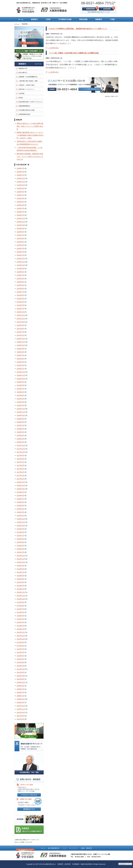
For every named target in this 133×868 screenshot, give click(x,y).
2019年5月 (20, 395)
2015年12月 (21, 519)
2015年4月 (20, 546)
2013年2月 (20, 626)
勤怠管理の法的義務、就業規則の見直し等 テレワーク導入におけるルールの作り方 (30, 157)
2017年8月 (20, 459)
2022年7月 (20, 292)
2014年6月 (20, 576)
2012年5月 (20, 656)
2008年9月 (20, 702)
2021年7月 (20, 332)
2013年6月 (20, 612)
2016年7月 (20, 499)
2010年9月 (20, 679)
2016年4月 (20, 509)
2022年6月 (20, 295)
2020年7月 (20, 355)
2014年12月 (21, 556)
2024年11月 (21, 222)
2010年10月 (21, 676)
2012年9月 (20, 642)
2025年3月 (20, 208)
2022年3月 (20, 305)
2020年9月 (20, 349)
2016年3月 (20, 512)
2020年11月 (21, 342)
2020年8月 (20, 352)
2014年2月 (20, 589)
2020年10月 (21, 345)
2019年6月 (20, 392)
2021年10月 (21, 322)
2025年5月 (20, 202)
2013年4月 (20, 619)
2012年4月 (20, 659)
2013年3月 (20, 622)
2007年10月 (21, 712)
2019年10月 (21, 379)
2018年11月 (21, 412)
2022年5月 (20, 298)
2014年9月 (20, 566)
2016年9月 (20, 492)
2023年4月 (20, 285)
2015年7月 (20, 535)
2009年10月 (21, 682)
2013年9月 (20, 602)
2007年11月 (21, 709)
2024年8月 (20, 232)
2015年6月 (20, 539)
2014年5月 (20, 579)
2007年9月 (20, 716)
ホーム (43, 848)
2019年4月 (20, 399)
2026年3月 (20, 168)
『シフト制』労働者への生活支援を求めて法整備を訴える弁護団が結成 (74, 53)
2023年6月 (20, 278)
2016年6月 (20, 502)
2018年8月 (20, 422)
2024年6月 (20, 238)
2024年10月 (21, 225)
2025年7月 (20, 195)
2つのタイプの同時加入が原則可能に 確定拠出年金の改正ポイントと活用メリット (78, 29)
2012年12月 (21, 632)
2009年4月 (20, 689)
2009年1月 (20, 696)
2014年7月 (20, 572)
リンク (64, 848)
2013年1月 (20, 629)
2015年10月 (21, 525)
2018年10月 (21, 415)
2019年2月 (20, 405)
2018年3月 (20, 439)
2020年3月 (20, 365)
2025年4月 (20, 205)
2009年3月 (20, 692)
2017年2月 (20, 479)
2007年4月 (20, 719)
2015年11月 (21, 522)
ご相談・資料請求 (86, 848)
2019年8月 (20, 385)
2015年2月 (20, 552)
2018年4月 (20, 435)
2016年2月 (20, 515)
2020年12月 (21, 339)
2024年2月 (20, 252)
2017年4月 (20, 472)
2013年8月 (20, 606)
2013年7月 (20, 609)
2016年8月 (20, 495)
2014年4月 (20, 582)
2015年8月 (20, 532)
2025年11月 (21, 182)
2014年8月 (20, 569)
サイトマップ (73, 848)
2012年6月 (20, 652)
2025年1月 (20, 215)
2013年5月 (20, 616)
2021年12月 (21, 315)
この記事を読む (53, 48)
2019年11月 (21, 375)
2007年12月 (21, 706)
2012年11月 (21, 636)
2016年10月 (21, 489)
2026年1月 (20, 175)
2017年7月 (20, 462)
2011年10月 (21, 669)
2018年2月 (20, 442)
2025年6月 (20, 198)
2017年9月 (20, 455)
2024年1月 (20, 255)
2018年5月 (20, 432)
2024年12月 (21, 218)
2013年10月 (21, 599)
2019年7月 (20, 389)
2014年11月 (21, 559)
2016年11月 (21, 485)
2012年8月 (20, 646)
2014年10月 (21, 562)
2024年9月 (20, 228)
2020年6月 (20, 359)
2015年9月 (20, 529)
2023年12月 (21, 258)
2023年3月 (20, 288)
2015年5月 (20, 542)
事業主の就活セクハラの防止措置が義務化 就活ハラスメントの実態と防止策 (30, 126)
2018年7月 (20, 425)
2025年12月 (21, 178)
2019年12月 (21, 372)
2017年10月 (21, 452)
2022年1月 (20, 312)
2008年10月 (21, 699)
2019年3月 (20, 402)
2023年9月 (20, 268)
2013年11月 (21, 596)
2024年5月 (20, 242)
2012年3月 (20, 662)
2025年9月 (20, 188)
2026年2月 (20, 172)
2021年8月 (20, 329)
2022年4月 (20, 302)
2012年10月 (21, 639)
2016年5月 (20, 505)
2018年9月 (20, 419)
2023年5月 (20, 282)
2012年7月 (20, 649)
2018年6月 (20, 429)
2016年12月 (21, 482)
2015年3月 (20, 549)
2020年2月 (20, 369)
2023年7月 (20, 275)
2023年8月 (20, 272)
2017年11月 (21, 449)
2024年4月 (20, 245)
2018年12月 (21, 409)
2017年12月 (21, 445)
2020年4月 (20, 362)
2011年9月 (20, 672)
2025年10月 (21, 185)
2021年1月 (20, 335)
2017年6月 (20, 465)
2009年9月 (20, 686)
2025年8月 (20, 192)
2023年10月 (21, 265)
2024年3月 (20, 248)
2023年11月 (21, 262)
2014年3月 (20, 586)
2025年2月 (20, 212)
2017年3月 (20, 475)
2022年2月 (20, 309)
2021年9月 (20, 325)
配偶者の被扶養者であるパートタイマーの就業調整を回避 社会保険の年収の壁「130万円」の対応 (30, 135)
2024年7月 (20, 235)
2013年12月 (21, 592)
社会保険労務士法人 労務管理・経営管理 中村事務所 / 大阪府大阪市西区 (67, 864)
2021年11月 (21, 319)
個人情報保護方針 (54, 848)
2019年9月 (20, 382)
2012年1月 (20, 666)
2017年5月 (20, 469)
